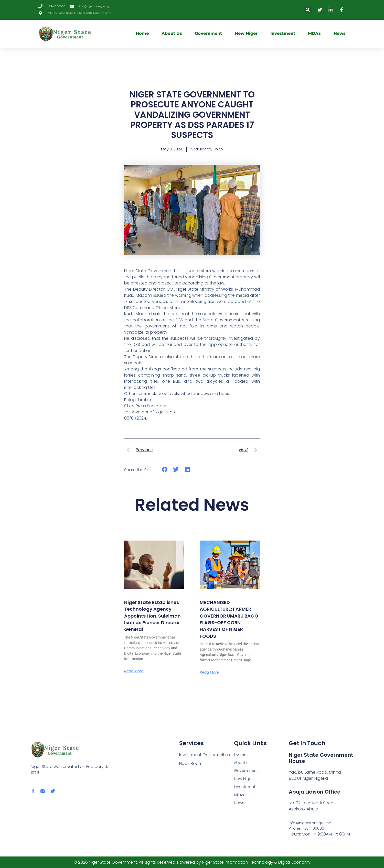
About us (172, 33)
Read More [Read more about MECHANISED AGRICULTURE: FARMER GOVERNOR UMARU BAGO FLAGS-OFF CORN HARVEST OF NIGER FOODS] (211, 680)
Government (208, 33)
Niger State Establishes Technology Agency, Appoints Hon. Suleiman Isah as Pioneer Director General (154, 623)
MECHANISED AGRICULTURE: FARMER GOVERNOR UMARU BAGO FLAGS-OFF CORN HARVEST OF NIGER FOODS (228, 623)
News (340, 33)
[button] (308, 10)
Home (142, 33)
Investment (283, 33)
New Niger (246, 33)
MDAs (314, 33)
